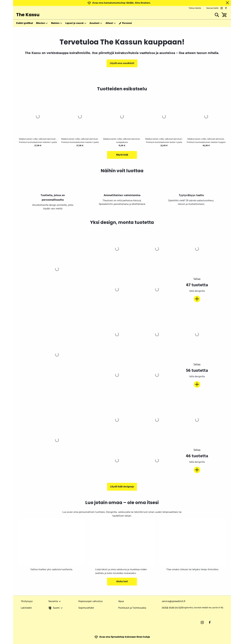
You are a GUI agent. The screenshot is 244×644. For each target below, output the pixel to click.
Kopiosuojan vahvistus (91, 601)
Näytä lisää (122, 155)
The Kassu (28, 15)
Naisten (57, 23)
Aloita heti (122, 582)
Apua (121, 601)
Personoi (125, 23)
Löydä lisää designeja (122, 487)
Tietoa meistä (195, 8)
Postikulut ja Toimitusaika (132, 608)
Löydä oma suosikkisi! (122, 63)
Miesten (42, 23)
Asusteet (96, 23)
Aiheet (111, 23)
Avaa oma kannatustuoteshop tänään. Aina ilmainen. (121, 3)
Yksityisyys (27, 601)
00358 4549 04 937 (192, 608)
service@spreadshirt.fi (174, 601)
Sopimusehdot (86, 608)
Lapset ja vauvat (76, 23)
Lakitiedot (26, 608)
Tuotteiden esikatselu (122, 89)
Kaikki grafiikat (25, 23)
